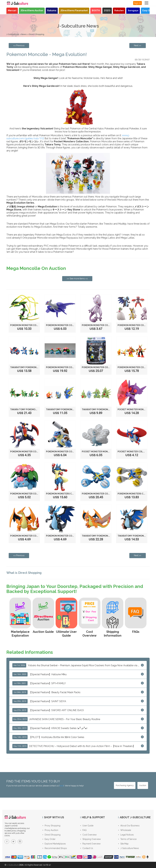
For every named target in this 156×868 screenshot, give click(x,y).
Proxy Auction (50, 830)
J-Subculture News (129, 848)
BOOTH (96, 10)
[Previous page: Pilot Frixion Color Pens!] (19, 45)
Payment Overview (90, 844)
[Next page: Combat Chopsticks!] (138, 45)
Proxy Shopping (51, 825)
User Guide (87, 825)
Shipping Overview (90, 839)
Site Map (123, 844)
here (61, 785)
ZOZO (107, 10)
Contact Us (87, 848)
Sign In (137, 3)
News (24, 34)
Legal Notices (126, 835)
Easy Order (148, 10)
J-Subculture (13, 34)
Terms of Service (127, 839)
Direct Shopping (37, 34)
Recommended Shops (55, 848)
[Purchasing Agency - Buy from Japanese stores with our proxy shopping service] (125, 785)
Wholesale (125, 830)
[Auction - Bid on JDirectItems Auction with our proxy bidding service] (143, 785)
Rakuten (119, 10)
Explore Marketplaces (54, 844)
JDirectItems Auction (32, 10)
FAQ (83, 830)
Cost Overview (88, 835)
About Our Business (129, 825)
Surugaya (133, 10)
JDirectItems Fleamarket (74, 10)
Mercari (12, 10)
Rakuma (52, 10)
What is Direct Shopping (24, 573)
